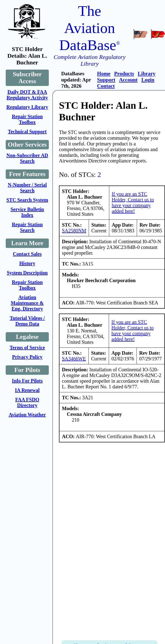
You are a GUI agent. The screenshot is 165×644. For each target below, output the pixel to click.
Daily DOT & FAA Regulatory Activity (27, 95)
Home (104, 74)
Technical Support (27, 132)
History (27, 263)
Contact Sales (27, 254)
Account (128, 80)
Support (106, 80)
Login (148, 80)
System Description (27, 273)
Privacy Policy (27, 357)
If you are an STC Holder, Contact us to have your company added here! (133, 202)
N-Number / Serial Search (27, 188)
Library (147, 74)
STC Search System (27, 200)
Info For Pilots (27, 381)
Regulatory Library (27, 107)
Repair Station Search (27, 227)
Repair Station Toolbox (27, 119)
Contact (106, 86)
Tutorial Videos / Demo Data (27, 321)
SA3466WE (74, 359)
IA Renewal (27, 390)
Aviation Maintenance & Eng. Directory (27, 303)
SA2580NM (74, 231)
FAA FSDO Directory (27, 402)
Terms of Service (27, 348)
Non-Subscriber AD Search (27, 158)
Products (124, 74)
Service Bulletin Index (27, 212)
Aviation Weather (27, 415)
